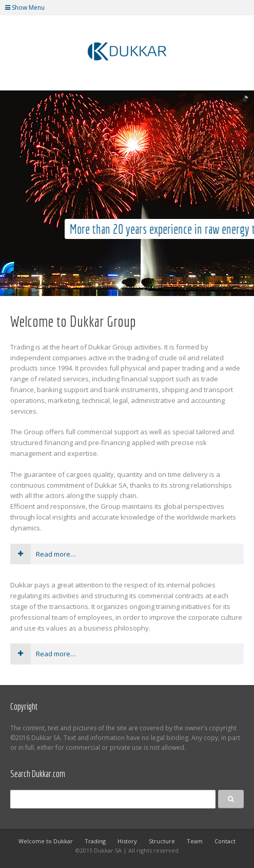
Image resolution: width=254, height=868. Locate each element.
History (127, 841)
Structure (162, 841)
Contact (225, 841)
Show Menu (25, 7)
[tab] (127, 554)
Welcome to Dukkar (46, 841)
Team (195, 841)
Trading (95, 841)
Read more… (43, 554)
